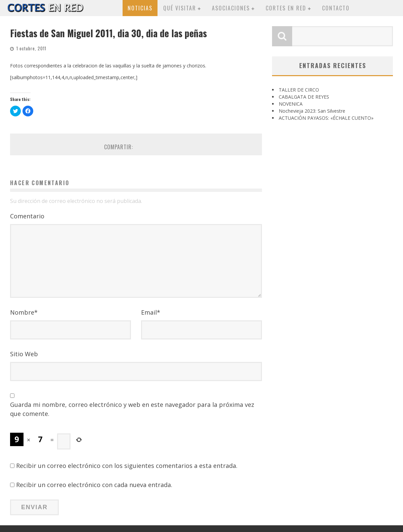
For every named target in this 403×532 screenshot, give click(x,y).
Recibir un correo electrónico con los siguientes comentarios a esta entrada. (127, 466)
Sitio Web (24, 354)
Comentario (27, 216)
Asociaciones (231, 8)
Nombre (24, 312)
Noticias (140, 8)
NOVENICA (291, 104)
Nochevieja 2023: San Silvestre (312, 111)
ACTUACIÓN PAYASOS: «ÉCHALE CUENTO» (326, 118)
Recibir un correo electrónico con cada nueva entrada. (94, 485)
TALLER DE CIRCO (299, 90)
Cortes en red (286, 8)
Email (151, 312)
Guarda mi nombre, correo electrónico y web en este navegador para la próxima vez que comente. (132, 409)
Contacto (336, 8)
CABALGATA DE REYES (304, 97)
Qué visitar (180, 8)
